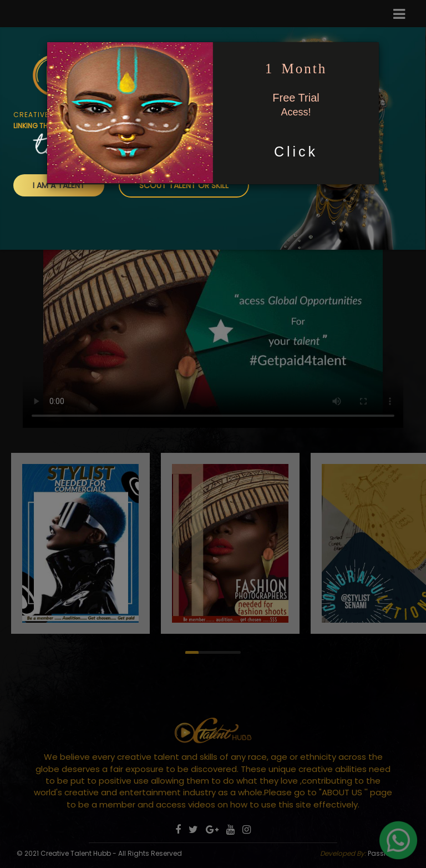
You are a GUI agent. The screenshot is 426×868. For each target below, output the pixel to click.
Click (296, 152)
